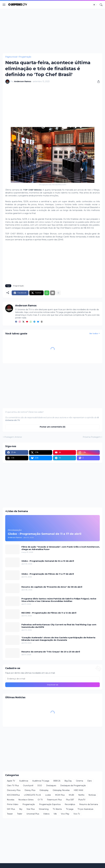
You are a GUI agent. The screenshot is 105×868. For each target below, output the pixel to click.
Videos (46, 814)
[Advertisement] (52, 31)
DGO (40, 786)
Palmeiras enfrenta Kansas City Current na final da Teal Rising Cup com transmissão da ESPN (59, 626)
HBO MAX (78, 790)
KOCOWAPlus (13, 795)
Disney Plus (30, 790)
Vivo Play (65, 814)
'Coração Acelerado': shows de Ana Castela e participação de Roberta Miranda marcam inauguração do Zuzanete (58, 639)
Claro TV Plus (13, 786)
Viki (55, 814)
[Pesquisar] (101, 5)
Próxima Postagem (92, 437)
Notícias (92, 795)
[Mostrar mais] (58, 293)
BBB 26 (57, 781)
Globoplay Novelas (61, 790)
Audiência (24, 781)
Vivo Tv (77, 814)
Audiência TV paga (41, 781)
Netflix (81, 795)
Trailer (20, 814)
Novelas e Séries (26, 800)
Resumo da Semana (89, 804)
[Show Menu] (4, 5)
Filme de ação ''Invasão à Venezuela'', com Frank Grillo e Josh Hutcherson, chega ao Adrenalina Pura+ (61, 548)
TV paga (70, 809)
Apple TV (11, 781)
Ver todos (94, 333)
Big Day (68, 781)
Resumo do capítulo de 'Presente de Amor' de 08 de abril (52, 587)
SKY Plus (11, 809)
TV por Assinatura (85, 809)
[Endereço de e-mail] (52, 679)
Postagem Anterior (13, 437)
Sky (21, 809)
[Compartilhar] (98, 82)
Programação (25, 57)
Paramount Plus (54, 800)
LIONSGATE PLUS (32, 795)
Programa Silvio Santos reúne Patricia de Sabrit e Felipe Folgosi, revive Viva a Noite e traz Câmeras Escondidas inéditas (59, 600)
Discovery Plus (14, 790)
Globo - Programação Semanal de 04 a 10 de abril (48, 561)
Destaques (51, 786)
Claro (90, 781)
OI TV (40, 800)
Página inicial (11, 57)
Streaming (44, 809)
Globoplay (44, 790)
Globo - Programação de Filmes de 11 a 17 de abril (48, 574)
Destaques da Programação (73, 786)
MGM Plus (60, 795)
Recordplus (70, 804)
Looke (48, 795)
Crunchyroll (28, 786)
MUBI (71, 795)
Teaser (10, 814)
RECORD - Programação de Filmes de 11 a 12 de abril (49, 613)
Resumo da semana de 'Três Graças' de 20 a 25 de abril (51, 652)
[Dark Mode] (95, 5)
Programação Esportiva (50, 804)
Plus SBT (70, 800)
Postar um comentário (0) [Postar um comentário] (52, 427)
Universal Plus (33, 814)
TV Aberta (57, 809)
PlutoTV (82, 800)
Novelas (11, 800)
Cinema (80, 781)
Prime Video (13, 804)
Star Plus (31, 809)
